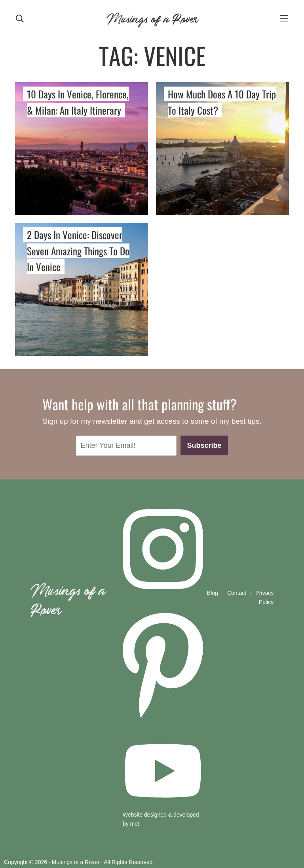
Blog (213, 593)
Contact (237, 593)
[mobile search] (20, 18)
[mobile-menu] (284, 18)
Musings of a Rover (152, 18)
